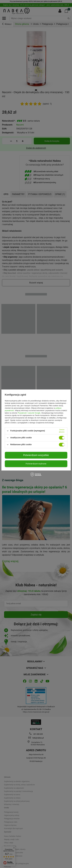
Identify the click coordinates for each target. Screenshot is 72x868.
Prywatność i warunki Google (29, 413)
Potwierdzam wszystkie (36, 455)
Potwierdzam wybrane (36, 464)
